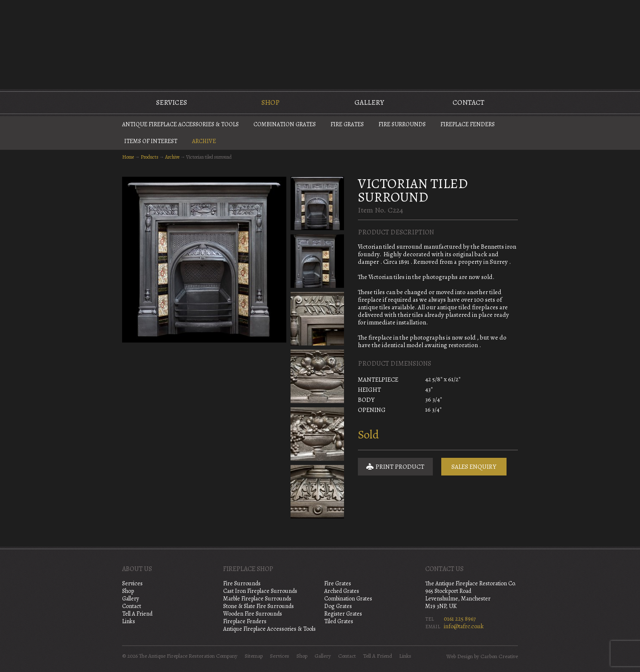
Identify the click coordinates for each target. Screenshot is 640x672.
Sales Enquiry (474, 467)
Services (172, 102)
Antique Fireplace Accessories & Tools (180, 124)
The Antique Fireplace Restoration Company (320, 44)
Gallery (369, 102)
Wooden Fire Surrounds (253, 614)
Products (149, 157)
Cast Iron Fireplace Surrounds (260, 591)
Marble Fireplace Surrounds (257, 599)
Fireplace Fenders (468, 124)
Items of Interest (151, 141)
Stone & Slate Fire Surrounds (259, 606)
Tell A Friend (137, 614)
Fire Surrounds (402, 124)
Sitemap (254, 656)
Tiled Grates (339, 621)
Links (129, 621)
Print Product (395, 467)
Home (128, 157)
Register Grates (343, 614)
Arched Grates (342, 591)
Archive (204, 141)
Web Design (460, 656)
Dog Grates (338, 606)
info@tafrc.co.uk (464, 626)
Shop (271, 102)
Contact (468, 102)
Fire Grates (347, 124)
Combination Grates (285, 124)
